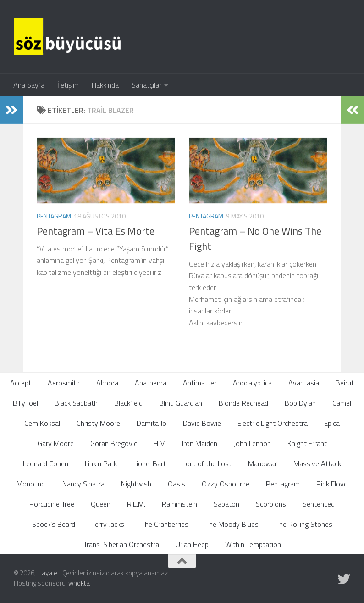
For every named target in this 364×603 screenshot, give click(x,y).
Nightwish (136, 484)
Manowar (262, 463)
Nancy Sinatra (83, 484)
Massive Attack (317, 463)
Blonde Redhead (243, 403)
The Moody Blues (232, 524)
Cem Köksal (42, 423)
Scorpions (271, 504)
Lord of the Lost (207, 463)
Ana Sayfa (29, 85)
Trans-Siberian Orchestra (121, 544)
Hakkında (105, 85)
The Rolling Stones (304, 524)
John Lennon (252, 443)
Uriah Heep (192, 544)
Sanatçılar (146, 85)
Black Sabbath (76, 403)
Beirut (345, 383)
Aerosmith (64, 383)
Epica (332, 423)
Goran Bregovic (114, 443)
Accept (21, 383)
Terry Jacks (108, 524)
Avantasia (304, 383)
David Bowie (202, 423)
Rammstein (179, 504)
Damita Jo (152, 423)
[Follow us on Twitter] (344, 579)
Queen (101, 504)
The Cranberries (165, 524)
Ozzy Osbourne (226, 484)
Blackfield (128, 403)
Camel (342, 403)
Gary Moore (56, 443)
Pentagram (54, 216)
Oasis (176, 484)
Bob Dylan (300, 403)
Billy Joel (25, 403)
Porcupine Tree (52, 504)
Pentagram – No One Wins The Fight (255, 238)
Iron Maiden (200, 443)
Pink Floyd (332, 484)
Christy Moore (98, 423)
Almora (107, 383)
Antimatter (200, 383)
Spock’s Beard (54, 524)
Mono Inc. (31, 484)
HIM (160, 443)
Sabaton (226, 504)
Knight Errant (307, 443)
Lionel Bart (150, 463)
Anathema (151, 383)
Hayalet (48, 573)
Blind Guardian (181, 403)
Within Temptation (253, 544)
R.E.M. (136, 504)
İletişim (68, 85)
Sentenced (319, 504)
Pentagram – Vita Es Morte (96, 231)
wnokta (79, 583)
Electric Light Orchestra (273, 423)
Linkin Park (101, 463)
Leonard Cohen (46, 463)
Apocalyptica (252, 383)
